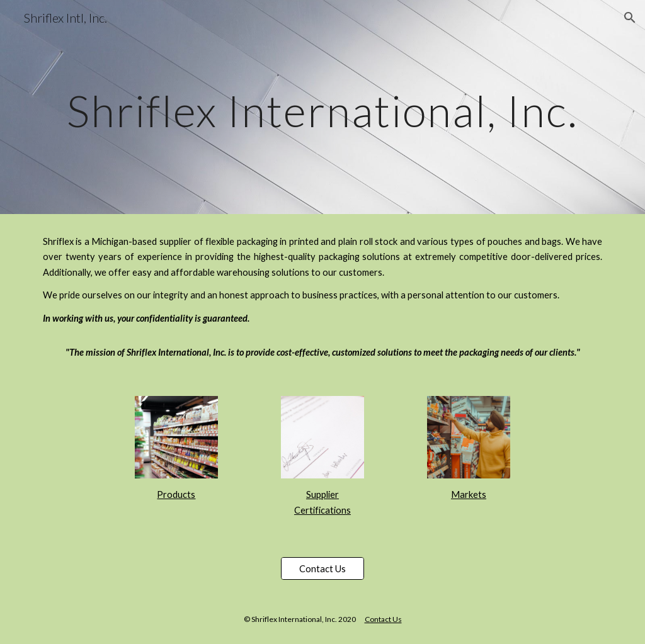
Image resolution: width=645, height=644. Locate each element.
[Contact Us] (322, 568)
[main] (323, 107)
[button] (630, 18)
